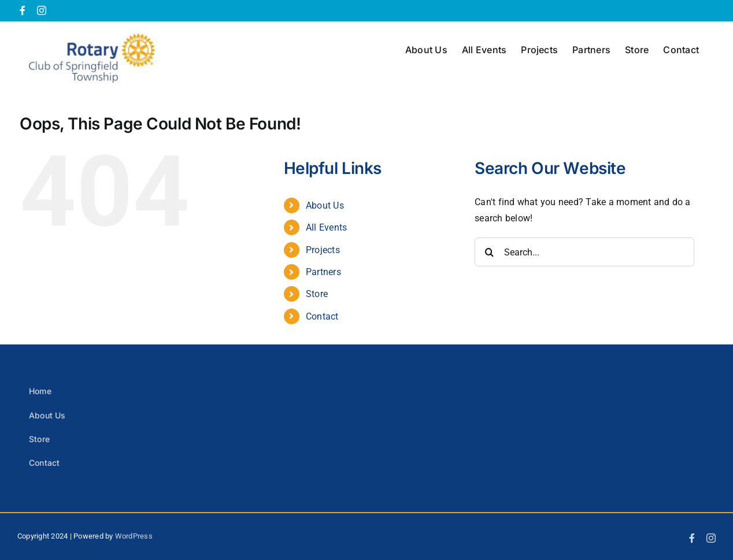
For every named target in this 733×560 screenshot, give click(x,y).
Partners (323, 272)
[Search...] (584, 252)
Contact (322, 316)
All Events (326, 227)
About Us (325, 205)
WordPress (134, 536)
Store (317, 294)
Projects (323, 250)
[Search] (489, 252)
